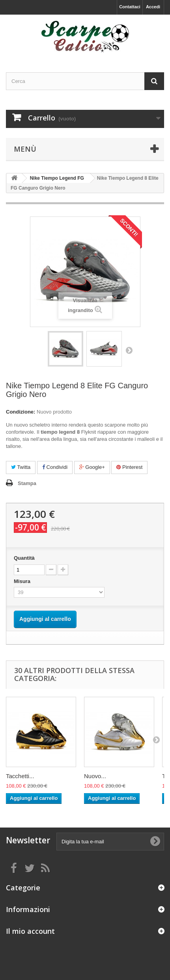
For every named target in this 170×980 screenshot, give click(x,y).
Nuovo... (95, 776)
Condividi (55, 467)
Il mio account (30, 931)
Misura (23, 581)
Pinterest (129, 467)
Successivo (129, 350)
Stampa (27, 483)
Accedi (153, 7)
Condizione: (21, 412)
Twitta (21, 467)
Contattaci (130, 7)
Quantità (24, 558)
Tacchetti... (20, 776)
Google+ (92, 467)
